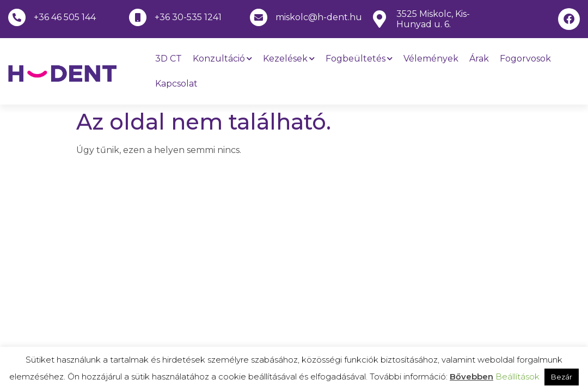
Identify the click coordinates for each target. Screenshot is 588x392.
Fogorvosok (525, 59)
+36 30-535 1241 (188, 17)
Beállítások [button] (517, 376)
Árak (479, 59)
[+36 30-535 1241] (138, 17)
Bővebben (471, 376)
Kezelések (289, 59)
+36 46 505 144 (65, 17)
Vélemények (431, 59)
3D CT (169, 59)
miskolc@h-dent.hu (319, 17)
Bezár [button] (562, 377)
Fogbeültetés (359, 59)
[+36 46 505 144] (17, 17)
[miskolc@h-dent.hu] (259, 17)
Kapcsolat (176, 84)
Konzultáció (222, 59)
